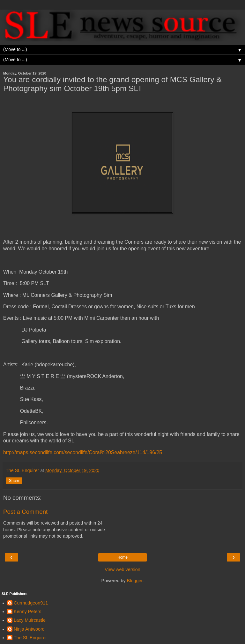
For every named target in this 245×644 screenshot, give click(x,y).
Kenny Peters (27, 612)
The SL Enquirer (30, 638)
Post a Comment (25, 512)
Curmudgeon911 (31, 603)
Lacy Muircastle (30, 620)
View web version (122, 569)
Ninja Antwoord (29, 629)
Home (122, 557)
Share (14, 481)
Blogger (135, 581)
